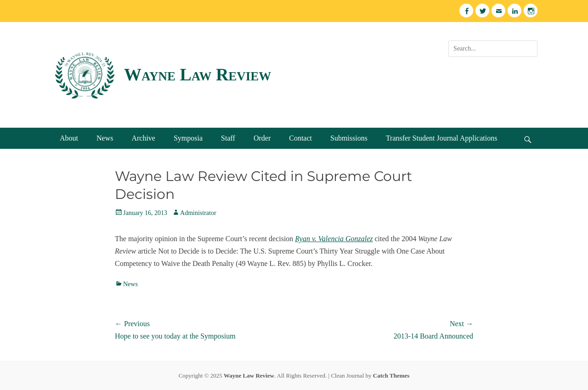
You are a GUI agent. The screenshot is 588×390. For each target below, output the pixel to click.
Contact (300, 138)
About (69, 138)
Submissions (349, 138)
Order (262, 138)
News (105, 138)
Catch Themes (391, 376)
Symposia (188, 138)
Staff (228, 138)
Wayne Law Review (198, 74)
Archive (143, 138)
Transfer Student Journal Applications (442, 138)
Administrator (198, 213)
